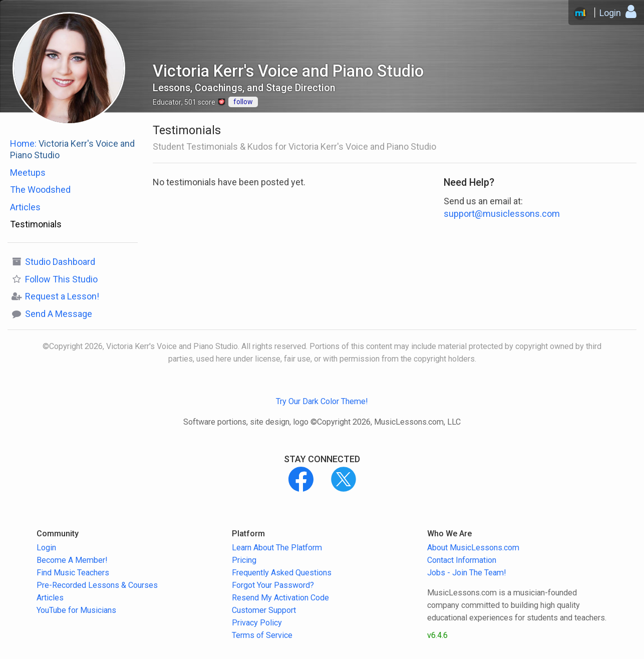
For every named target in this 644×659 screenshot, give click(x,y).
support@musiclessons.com (502, 214)
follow (243, 102)
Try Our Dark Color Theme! (322, 401)
